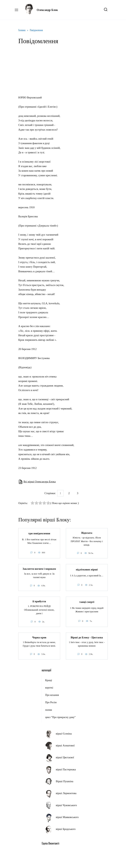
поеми (49, 710)
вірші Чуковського (66, 805)
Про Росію (51, 702)
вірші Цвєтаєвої (65, 757)
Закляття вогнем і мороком (39, 569)
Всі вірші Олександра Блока (40, 482)
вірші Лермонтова (66, 793)
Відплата (87, 533)
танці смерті (87, 602)
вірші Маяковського (67, 817)
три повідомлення (39, 533)
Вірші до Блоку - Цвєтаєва (87, 637)
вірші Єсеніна (64, 733)
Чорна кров (39, 637)
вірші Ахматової (65, 745)
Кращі (49, 680)
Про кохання (52, 695)
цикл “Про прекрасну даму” (60, 717)
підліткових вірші (87, 569)
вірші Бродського (66, 829)
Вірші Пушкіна (64, 781)
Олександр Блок (47, 10)
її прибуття (39, 601)
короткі (49, 687)
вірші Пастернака (66, 769)
